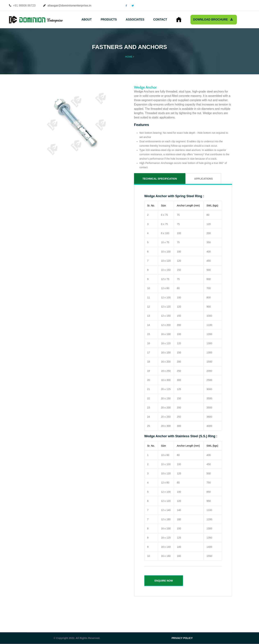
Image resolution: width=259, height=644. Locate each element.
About (87, 20)
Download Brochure (213, 20)
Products (109, 20)
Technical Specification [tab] (160, 179)
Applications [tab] (204, 179)
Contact (160, 20)
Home (129, 57)
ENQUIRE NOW (164, 581)
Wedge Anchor (145, 87)
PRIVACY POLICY (182, 638)
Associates (135, 20)
